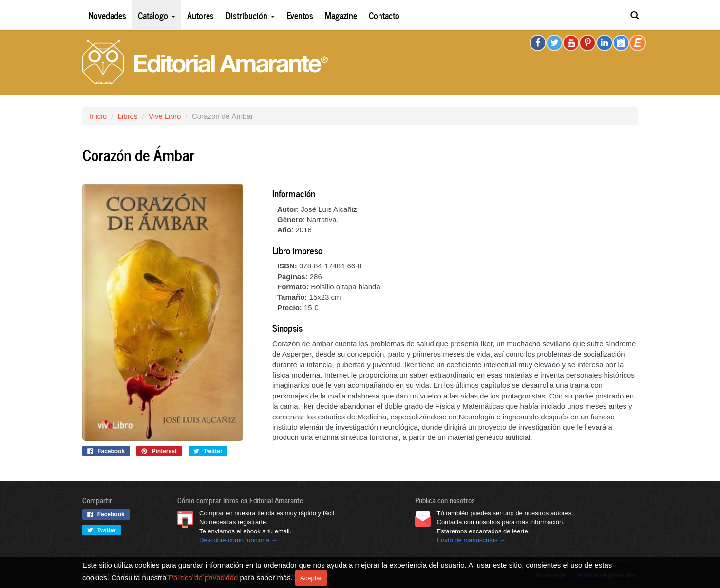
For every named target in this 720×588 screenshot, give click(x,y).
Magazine (341, 15)
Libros (128, 116)
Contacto (384, 15)
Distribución (250, 15)
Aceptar (311, 578)
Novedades (107, 15)
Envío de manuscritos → (472, 540)
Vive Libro (165, 116)
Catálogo (157, 15)
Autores (200, 15)
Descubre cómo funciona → (238, 540)
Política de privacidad (203, 577)
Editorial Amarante (205, 62)
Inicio (98, 116)
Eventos (300, 15)
